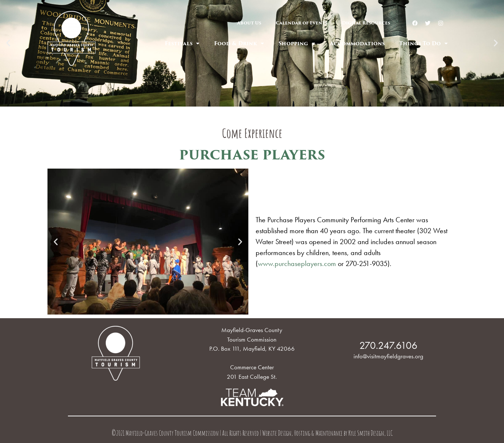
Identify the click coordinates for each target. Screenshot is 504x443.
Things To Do (423, 43)
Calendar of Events (301, 23)
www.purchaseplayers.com (297, 263)
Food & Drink (239, 43)
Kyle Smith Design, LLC (371, 434)
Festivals (182, 43)
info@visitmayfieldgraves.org (388, 356)
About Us (249, 23)
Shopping (297, 43)
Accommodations (357, 43)
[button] (245, 101)
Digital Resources (366, 23)
